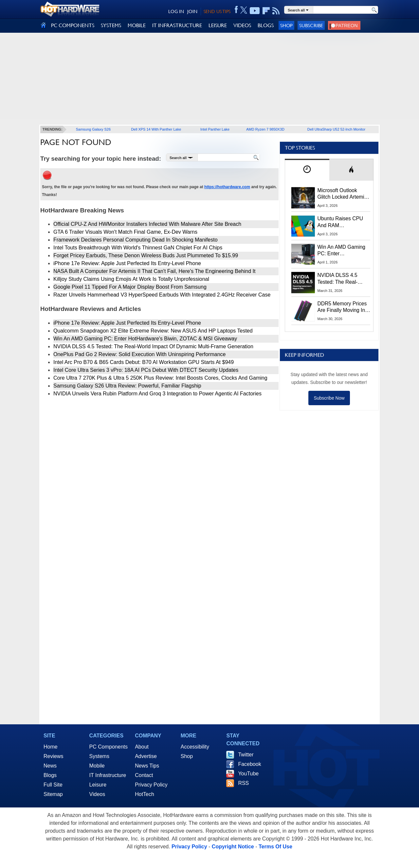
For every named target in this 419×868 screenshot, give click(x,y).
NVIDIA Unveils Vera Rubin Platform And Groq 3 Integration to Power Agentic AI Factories (157, 394)
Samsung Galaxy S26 (93, 129)
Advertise (146, 756)
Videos (97, 794)
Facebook (249, 764)
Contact (144, 775)
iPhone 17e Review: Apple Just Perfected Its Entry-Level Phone (127, 263)
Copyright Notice (233, 847)
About (142, 747)
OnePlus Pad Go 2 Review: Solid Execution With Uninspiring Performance (139, 354)
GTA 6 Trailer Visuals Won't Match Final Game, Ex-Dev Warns (125, 232)
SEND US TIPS (217, 11)
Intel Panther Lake (215, 129)
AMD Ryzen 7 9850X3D (265, 129)
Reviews (53, 756)
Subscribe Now (329, 398)
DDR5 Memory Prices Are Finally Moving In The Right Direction (342, 307)
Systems (99, 756)
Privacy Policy (151, 785)
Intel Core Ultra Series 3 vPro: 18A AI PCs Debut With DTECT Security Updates (146, 370)
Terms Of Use (275, 847)
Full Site (53, 785)
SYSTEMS (111, 25)
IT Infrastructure (108, 775)
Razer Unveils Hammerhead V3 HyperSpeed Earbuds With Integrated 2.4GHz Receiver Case (162, 295)
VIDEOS (242, 25)
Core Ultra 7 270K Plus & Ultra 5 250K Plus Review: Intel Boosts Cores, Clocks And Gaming (160, 378)
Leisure (98, 785)
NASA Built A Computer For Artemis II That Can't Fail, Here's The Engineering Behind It (154, 271)
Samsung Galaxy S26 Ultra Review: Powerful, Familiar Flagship (127, 386)
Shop (286, 25)
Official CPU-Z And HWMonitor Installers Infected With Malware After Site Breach (147, 224)
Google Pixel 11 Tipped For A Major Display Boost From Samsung (130, 287)
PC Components (109, 747)
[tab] (307, 170)
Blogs (50, 775)
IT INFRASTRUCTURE (177, 25)
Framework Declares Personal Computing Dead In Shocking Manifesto (136, 240)
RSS (243, 783)
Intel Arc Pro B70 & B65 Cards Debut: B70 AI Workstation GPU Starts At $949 (144, 362)
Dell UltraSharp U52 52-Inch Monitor (336, 129)
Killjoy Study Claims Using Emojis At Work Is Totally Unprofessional (131, 279)
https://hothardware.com (227, 187)
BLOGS (266, 25)
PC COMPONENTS (73, 25)
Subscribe (311, 25)
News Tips (147, 766)
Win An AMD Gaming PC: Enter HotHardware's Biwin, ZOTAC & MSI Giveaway (145, 339)
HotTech (145, 794)
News (50, 766)
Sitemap (53, 794)
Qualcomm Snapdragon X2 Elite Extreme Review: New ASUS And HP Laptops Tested (153, 331)
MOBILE (137, 25)
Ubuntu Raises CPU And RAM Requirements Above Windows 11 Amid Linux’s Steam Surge (341, 222)
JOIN (192, 11)
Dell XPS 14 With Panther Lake (156, 129)
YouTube (248, 774)
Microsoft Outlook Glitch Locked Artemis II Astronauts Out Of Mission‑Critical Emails (343, 194)
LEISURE (218, 25)
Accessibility (195, 747)
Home (51, 747)
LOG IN (176, 11)
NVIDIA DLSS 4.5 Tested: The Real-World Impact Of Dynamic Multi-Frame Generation (153, 346)
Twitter (246, 755)
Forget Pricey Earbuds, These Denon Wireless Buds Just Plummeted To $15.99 (146, 255)
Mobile (97, 766)
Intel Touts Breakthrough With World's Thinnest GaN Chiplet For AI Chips (138, 248)
